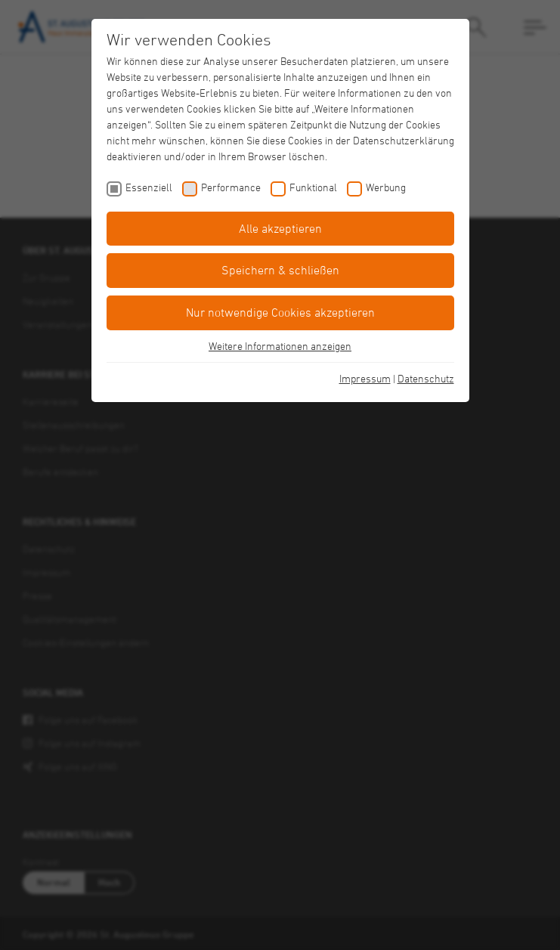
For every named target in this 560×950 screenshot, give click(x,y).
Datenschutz (426, 378)
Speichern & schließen (280, 270)
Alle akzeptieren (280, 228)
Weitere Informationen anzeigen (280, 346)
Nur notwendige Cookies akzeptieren (280, 312)
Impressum (365, 378)
